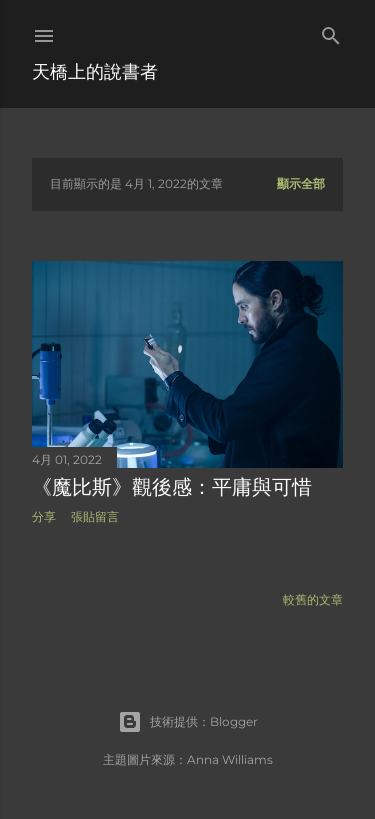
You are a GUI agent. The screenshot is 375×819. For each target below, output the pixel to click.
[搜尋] (331, 31)
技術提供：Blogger (188, 722)
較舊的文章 (313, 599)
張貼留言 (95, 516)
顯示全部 (301, 183)
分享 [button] (44, 516)
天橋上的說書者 (95, 71)
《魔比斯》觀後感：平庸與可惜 (172, 487)
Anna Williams (230, 759)
